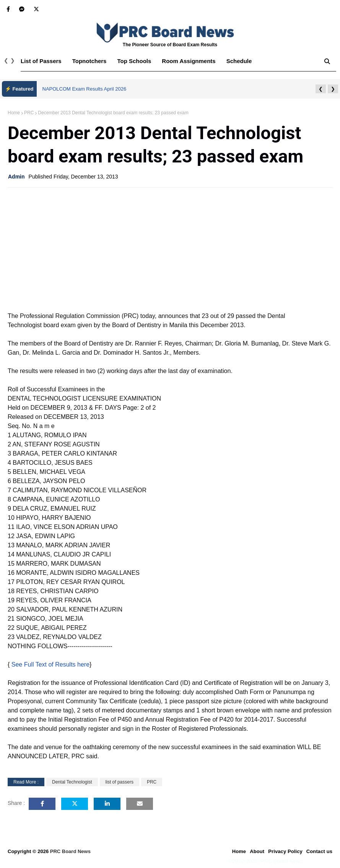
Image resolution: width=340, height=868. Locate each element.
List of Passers (41, 61)
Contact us (319, 851)
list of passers (120, 782)
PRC (29, 113)
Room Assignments (189, 61)
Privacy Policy (285, 851)
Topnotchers (89, 61)
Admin (16, 177)
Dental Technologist (72, 782)
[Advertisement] (170, 249)
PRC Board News (70, 851)
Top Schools (134, 61)
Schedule (239, 61)
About (257, 851)
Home (14, 113)
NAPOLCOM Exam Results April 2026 (85, 89)
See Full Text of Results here (50, 664)
